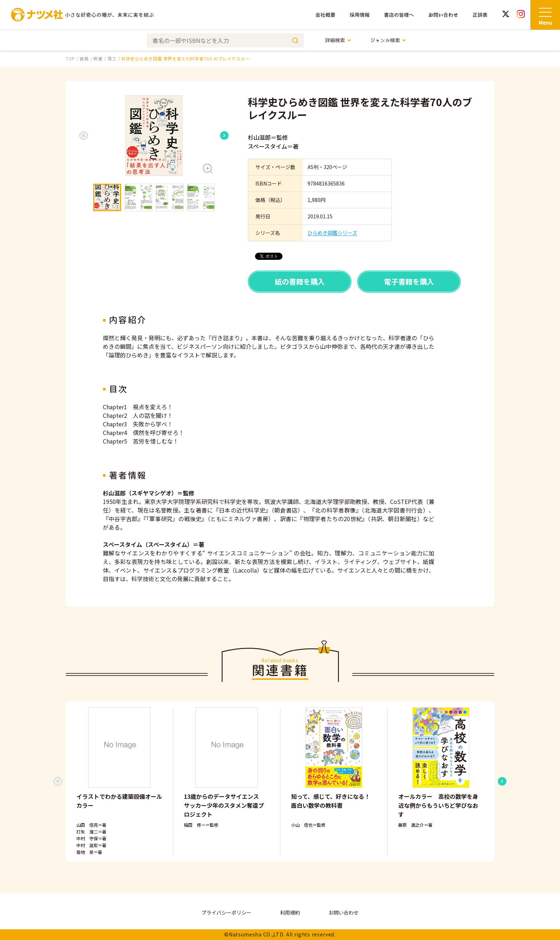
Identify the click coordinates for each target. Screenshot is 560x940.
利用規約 (290, 912)
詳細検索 (338, 40)
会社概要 (325, 15)
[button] (154, 136)
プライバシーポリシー (226, 912)
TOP (70, 58)
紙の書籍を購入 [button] (300, 281)
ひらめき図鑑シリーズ (332, 233)
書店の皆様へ (399, 15)
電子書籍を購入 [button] (409, 281)
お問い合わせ (443, 15)
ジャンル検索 (388, 40)
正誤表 (480, 15)
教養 (98, 58)
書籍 (84, 58)
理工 (112, 58)
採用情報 (360, 15)
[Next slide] (224, 135)
